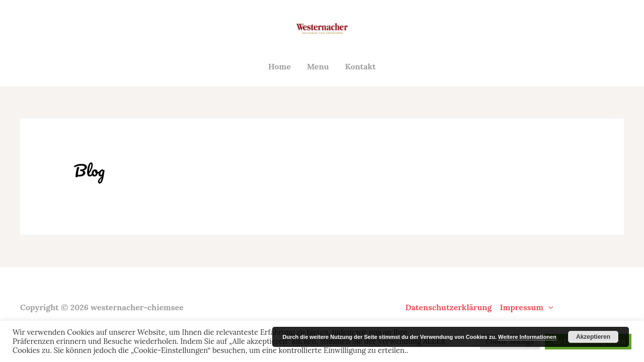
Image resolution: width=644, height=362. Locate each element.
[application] (548, 307)
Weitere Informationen (527, 337)
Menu (318, 66)
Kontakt (360, 66)
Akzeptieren (593, 337)
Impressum (526, 307)
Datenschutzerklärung (448, 307)
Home (279, 66)
